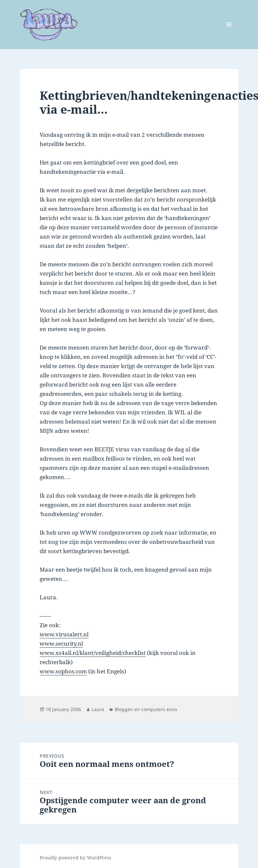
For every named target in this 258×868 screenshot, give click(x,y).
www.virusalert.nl (64, 634)
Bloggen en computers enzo (146, 709)
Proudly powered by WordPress (75, 858)
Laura (98, 709)
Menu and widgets (229, 34)
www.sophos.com (63, 671)
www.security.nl (61, 643)
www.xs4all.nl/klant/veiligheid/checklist (93, 653)
